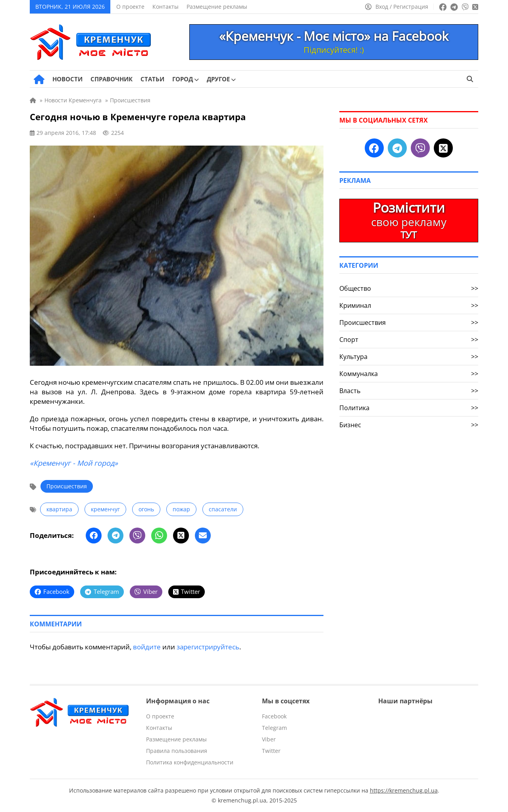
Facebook (274, 716)
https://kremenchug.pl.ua (404, 790)
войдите (147, 647)
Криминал (409, 305)
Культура (409, 357)
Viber (269, 739)
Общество (409, 288)
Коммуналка (409, 374)
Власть (409, 391)
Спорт (409, 340)
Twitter (271, 751)
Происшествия (67, 486)
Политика (409, 408)
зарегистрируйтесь (208, 647)
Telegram (274, 728)
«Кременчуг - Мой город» (74, 463)
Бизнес (409, 425)
